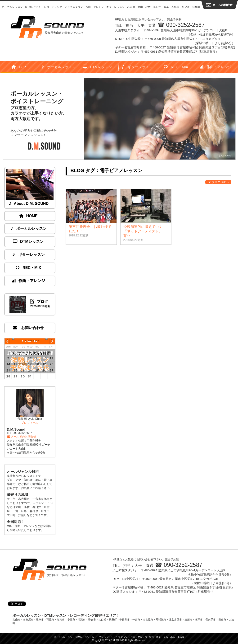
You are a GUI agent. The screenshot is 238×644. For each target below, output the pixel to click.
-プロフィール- (30, 423)
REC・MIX (176, 67)
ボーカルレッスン (58, 67)
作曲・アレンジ (216, 67)
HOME (29, 216)
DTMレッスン (98, 67)
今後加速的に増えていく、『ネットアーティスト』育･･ (145, 231)
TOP (19, 67)
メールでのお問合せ (22, 437)
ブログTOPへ (218, 182)
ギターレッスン (137, 67)
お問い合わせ (28, 328)
